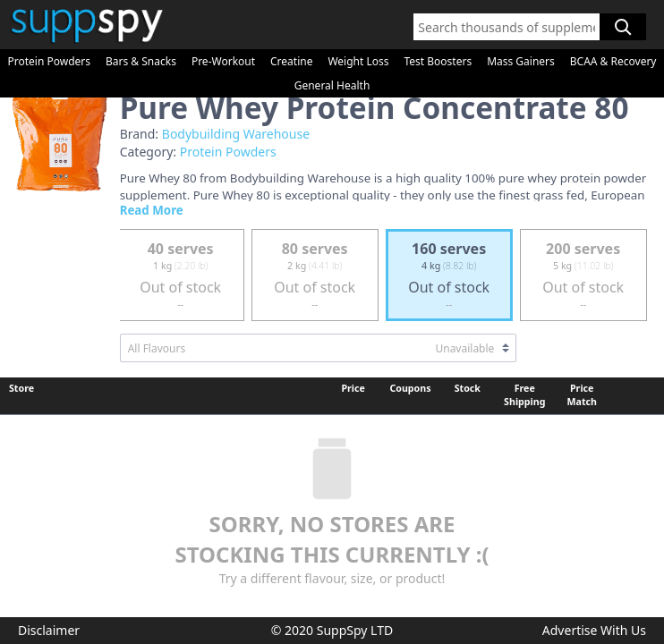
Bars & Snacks (141, 61)
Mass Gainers (521, 61)
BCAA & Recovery (613, 61)
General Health (332, 85)
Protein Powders (49, 61)
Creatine (291, 61)
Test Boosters (438, 61)
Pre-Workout (223, 61)
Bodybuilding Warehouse (236, 134)
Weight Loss (358, 61)
